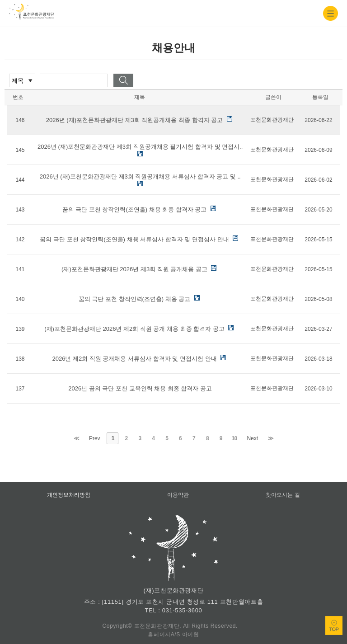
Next (252, 438)
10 (234, 438)
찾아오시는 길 (283, 495)
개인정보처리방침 (69, 495)
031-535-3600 (182, 610)
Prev (95, 438)
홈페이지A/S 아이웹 (173, 635)
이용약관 (178, 495)
